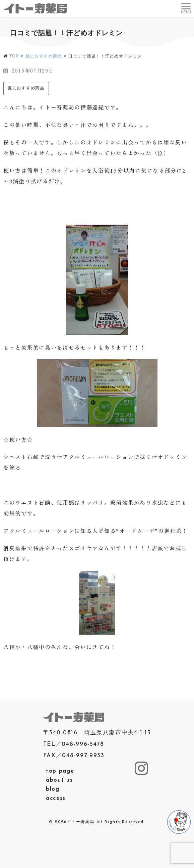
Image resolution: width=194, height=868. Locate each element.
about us (59, 780)
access (56, 798)
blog (53, 789)
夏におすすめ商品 (26, 88)
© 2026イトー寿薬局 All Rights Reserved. (97, 822)
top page (60, 771)
